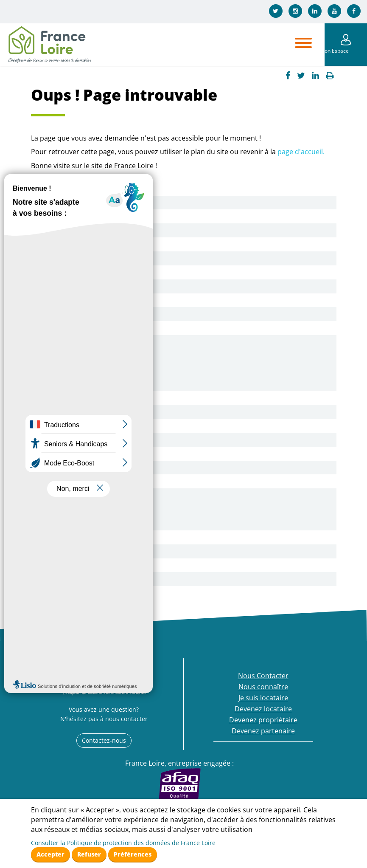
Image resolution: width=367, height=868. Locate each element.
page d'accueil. (301, 152)
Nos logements (68, 258)
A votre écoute (67, 356)
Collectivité (62, 551)
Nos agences (64, 244)
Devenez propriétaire (78, 495)
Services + (60, 300)
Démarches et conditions (84, 440)
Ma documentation (75, 370)
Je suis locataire (69, 342)
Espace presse (67, 328)
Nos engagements (73, 272)
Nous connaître (69, 216)
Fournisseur (63, 565)
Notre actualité (68, 314)
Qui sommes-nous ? (76, 230)
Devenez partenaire (76, 537)
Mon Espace (346, 51)
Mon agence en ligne (77, 384)
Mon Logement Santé (78, 286)
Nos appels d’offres (75, 579)
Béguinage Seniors (74, 468)
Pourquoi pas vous (74, 426)
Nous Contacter (69, 203)
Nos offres (61, 411)
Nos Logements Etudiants (85, 454)
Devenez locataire (73, 397)
